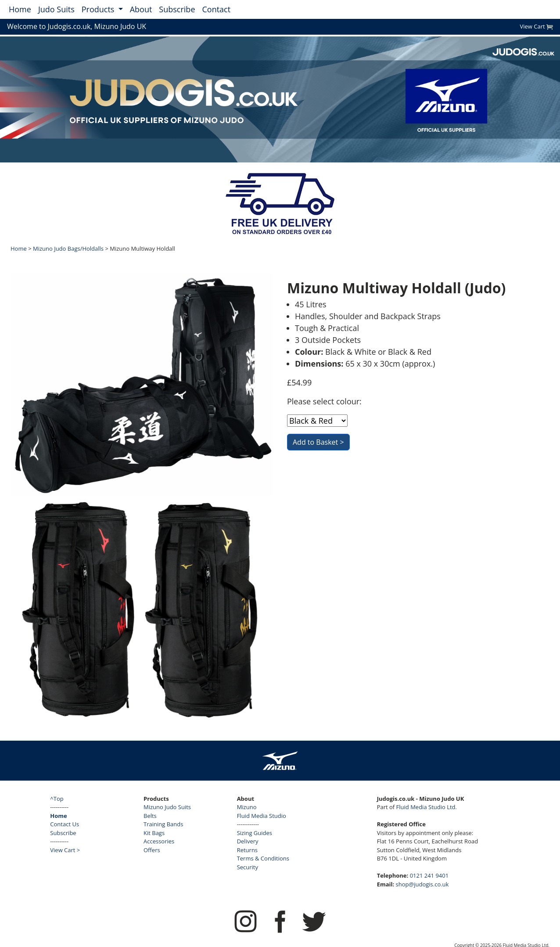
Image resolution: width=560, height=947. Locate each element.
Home (20, 9)
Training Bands (163, 824)
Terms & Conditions (263, 858)
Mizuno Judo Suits (167, 807)
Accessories (159, 841)
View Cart (536, 26)
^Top (57, 799)
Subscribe (177, 9)
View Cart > (65, 850)
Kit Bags (154, 833)
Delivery (248, 841)
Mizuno (247, 807)
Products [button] (99, 9)
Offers (152, 850)
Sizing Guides (255, 833)
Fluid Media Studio (262, 816)
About (141, 9)
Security (248, 867)
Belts (150, 816)
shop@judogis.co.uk (422, 884)
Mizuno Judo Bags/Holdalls (68, 248)
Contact (217, 9)
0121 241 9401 (429, 875)
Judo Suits (56, 9)
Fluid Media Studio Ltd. (427, 807)
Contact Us (65, 824)
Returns (247, 850)
